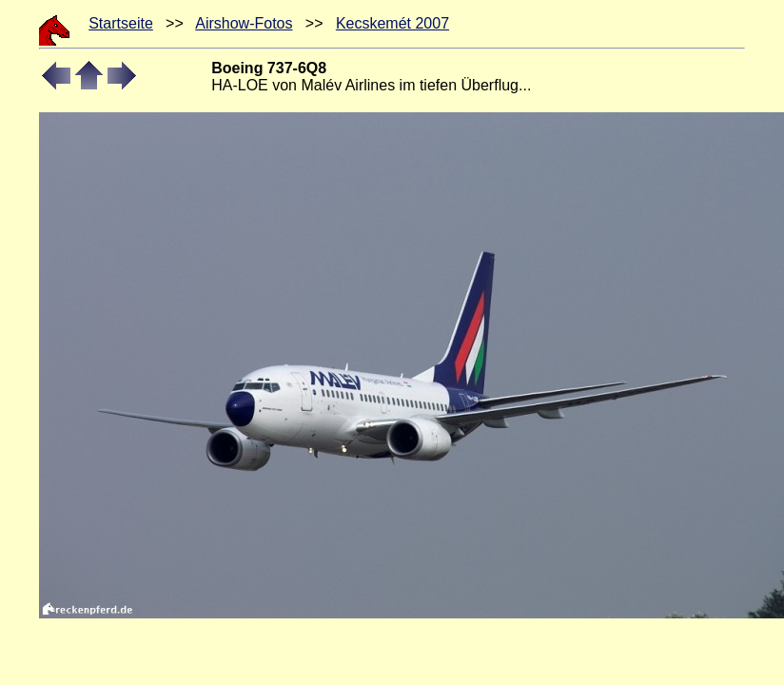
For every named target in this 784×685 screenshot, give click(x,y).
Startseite (121, 23)
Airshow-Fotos (244, 23)
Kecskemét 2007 (392, 23)
